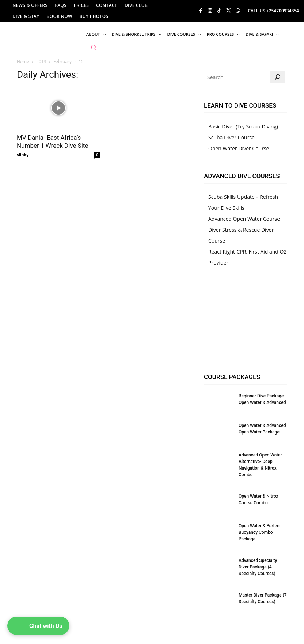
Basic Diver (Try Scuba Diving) (243, 126)
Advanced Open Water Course (244, 219)
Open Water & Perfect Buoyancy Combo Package (260, 532)
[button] (94, 47)
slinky (23, 155)
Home (23, 61)
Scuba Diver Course (231, 137)
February (62, 61)
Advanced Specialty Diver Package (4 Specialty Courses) (258, 567)
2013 (41, 61)
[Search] (278, 77)
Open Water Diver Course (239, 148)
